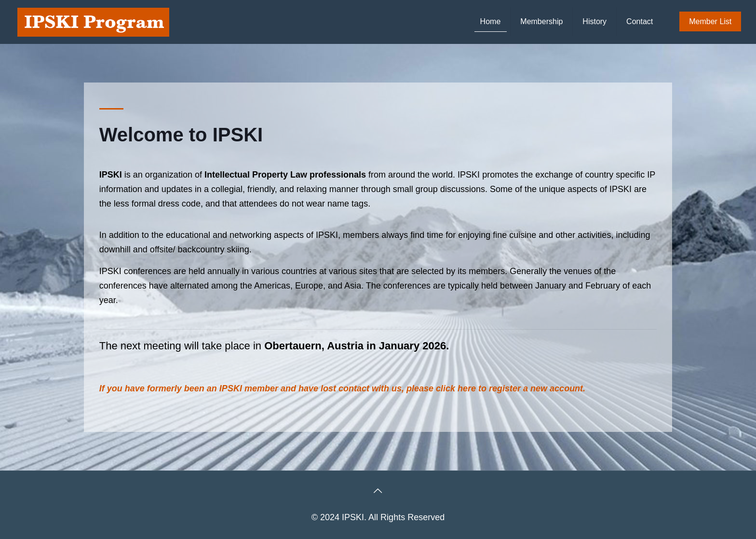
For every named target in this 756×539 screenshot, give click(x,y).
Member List (710, 21)
